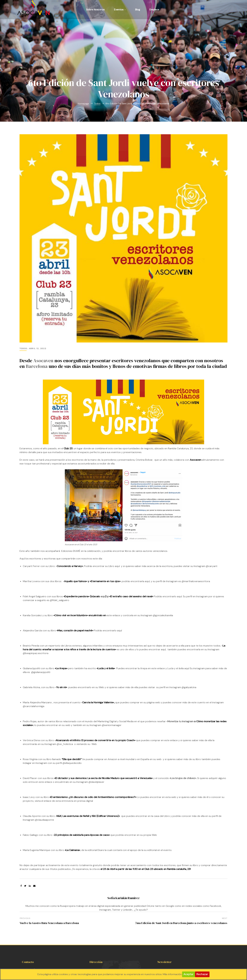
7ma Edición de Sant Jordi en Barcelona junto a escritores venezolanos (181, 885)
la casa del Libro (160, 778)
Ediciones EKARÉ (71, 513)
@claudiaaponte (45, 782)
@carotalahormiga (34, 669)
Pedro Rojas (30, 684)
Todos (23, 311)
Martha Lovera (31, 544)
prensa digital (85, 763)
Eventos (120, 10)
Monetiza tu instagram (180, 684)
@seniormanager (112, 687)
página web (153, 665)
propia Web (150, 797)
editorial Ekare (96, 812)
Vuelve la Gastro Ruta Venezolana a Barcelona (49, 885)
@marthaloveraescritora (196, 544)
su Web (100, 650)
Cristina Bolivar (144, 422)
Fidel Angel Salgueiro (35, 559)
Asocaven (43, 323)
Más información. (172, 974)
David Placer (30, 740)
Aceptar (189, 974)
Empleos (154, 10)
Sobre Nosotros (95, 10)
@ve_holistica (65, 706)
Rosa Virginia (30, 722)
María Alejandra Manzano (37, 665)
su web (66, 687)
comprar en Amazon (106, 722)
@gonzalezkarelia (163, 578)
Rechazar (202, 974)
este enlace (113, 578)
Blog (138, 10)
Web (94, 706)
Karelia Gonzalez (32, 578)
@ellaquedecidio (72, 725)
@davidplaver (97, 744)
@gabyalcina (189, 650)
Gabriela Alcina (31, 650)
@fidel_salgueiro (60, 562)
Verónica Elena (31, 703)
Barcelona (37, 329)
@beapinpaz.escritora (36, 615)
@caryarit (212, 528)
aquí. (180, 559)
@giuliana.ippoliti (41, 634)
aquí (117, 528)
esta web (171, 759)
